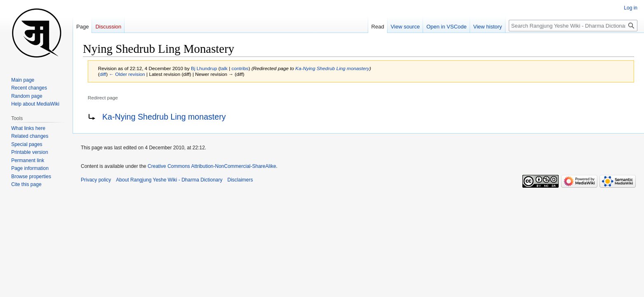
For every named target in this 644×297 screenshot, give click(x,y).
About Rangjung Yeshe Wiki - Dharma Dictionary (169, 180)
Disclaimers (240, 180)
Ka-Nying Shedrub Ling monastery (332, 68)
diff (103, 74)
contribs (240, 68)
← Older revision (127, 74)
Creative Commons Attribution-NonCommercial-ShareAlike (212, 166)
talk (224, 68)
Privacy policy (96, 180)
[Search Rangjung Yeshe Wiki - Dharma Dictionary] (573, 26)
